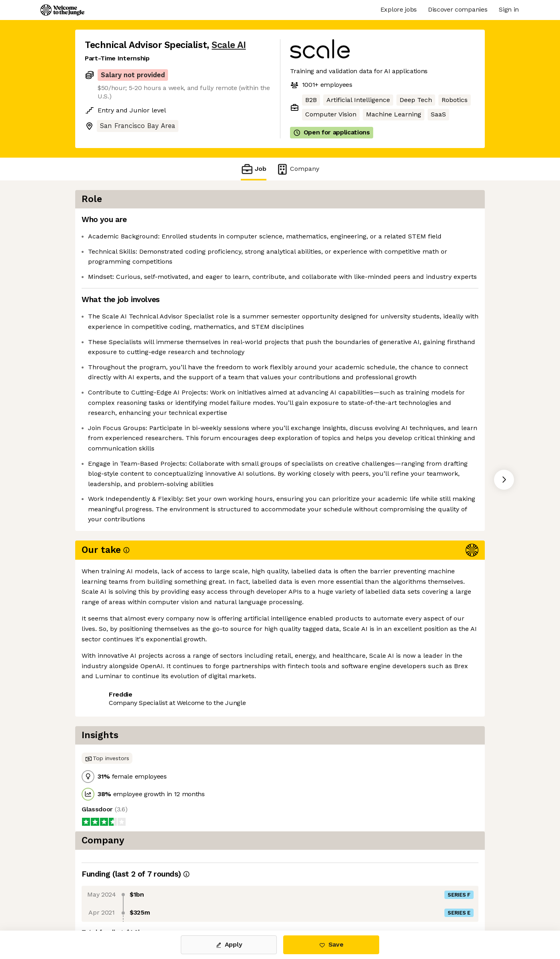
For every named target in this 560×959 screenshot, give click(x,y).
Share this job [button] (107, 745)
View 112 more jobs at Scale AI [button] (188, 745)
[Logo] (62, 10)
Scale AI (229, 45)
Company (298, 169)
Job (254, 169)
